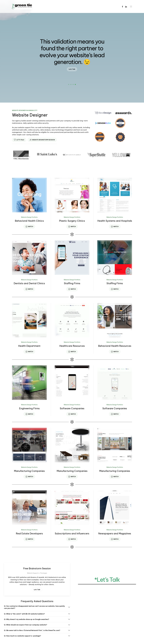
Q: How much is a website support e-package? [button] (37, 636)
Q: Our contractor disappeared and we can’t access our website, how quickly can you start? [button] (37, 607)
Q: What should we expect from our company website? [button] (37, 625)
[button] (131, 6)
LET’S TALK (19, 140)
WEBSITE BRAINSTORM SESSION (42, 140)
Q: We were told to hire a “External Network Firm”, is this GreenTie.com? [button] (37, 630)
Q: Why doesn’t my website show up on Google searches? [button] (37, 619)
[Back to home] (22, 6)
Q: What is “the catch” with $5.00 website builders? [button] (37, 614)
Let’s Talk (72, 69)
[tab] (69, 84)
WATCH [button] (29, 227)
